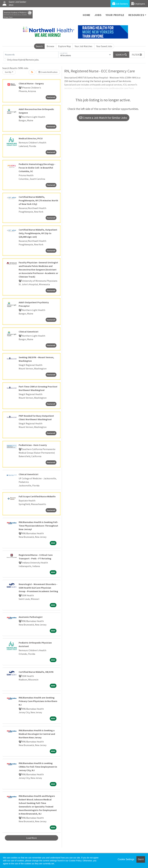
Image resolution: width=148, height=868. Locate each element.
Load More (31, 838)
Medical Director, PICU (31, 138)
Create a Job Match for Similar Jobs (103, 118)
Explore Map (65, 46)
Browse (50, 46)
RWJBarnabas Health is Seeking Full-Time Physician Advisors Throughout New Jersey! (38, 526)
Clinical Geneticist (29, 332)
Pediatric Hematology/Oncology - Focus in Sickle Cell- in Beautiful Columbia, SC (37, 168)
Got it (141, 859)
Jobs (98, 15)
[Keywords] (31, 55)
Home (87, 15)
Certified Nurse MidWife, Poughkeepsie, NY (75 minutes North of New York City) (38, 200)
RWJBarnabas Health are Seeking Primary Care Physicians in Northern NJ (38, 701)
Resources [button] (136, 15)
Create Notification (48, 72)
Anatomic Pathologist (31, 617)
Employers (138, 4)
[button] (137, 55)
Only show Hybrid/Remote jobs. (23, 60)
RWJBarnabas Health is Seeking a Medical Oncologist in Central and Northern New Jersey (37, 734)
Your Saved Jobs (104, 46)
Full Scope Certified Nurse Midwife (37, 496)
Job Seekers (120, 4)
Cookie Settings (126, 859)
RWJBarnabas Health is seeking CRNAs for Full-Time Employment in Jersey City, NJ (38, 767)
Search (39, 46)
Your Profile (115, 15)
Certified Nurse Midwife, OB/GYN (36, 672)
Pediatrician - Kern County (33, 445)
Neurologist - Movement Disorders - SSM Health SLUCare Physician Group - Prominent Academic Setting (38, 588)
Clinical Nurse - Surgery (31, 83)
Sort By (8, 72)
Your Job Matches (83, 46)
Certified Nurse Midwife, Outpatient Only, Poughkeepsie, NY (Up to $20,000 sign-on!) (38, 233)
